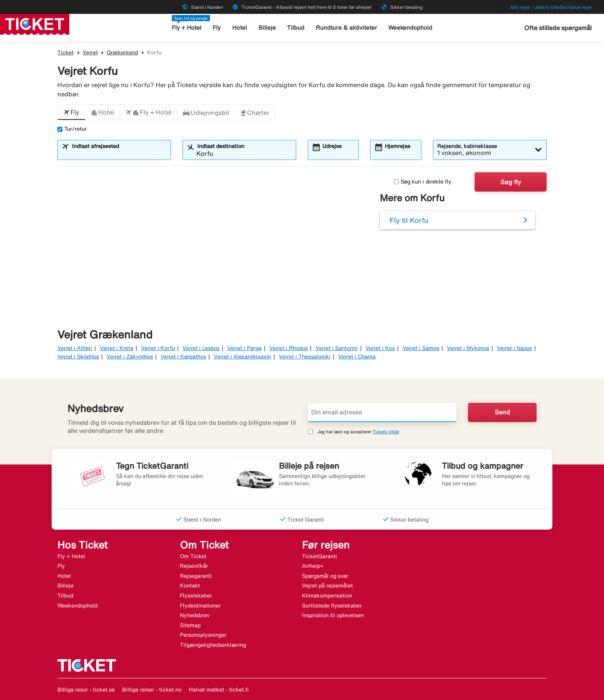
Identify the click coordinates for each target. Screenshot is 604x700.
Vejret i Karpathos (183, 357)
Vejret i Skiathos (78, 357)
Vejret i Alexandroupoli (242, 357)
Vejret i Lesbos (201, 348)
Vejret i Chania (357, 357)
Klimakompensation (327, 596)
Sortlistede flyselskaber (332, 606)
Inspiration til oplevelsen (333, 615)
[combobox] (119, 153)
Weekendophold (410, 28)
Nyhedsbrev (195, 615)
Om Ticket (193, 556)
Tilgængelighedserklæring (213, 645)
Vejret (90, 52)
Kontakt (190, 586)
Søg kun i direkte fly (423, 182)
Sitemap (190, 625)
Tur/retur (72, 129)
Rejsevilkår (194, 566)
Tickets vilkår (386, 432)
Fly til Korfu (409, 220)
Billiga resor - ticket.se (86, 690)
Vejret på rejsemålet (327, 586)
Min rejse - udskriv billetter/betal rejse (551, 7)
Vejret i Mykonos (468, 348)
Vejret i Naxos (514, 348)
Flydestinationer (200, 606)
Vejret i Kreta (117, 348)
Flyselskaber (196, 596)
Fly (217, 28)
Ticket (65, 52)
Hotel (240, 28)
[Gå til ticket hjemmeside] (35, 24)
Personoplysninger (203, 635)
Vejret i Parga (244, 348)
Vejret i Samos (421, 348)
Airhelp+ (313, 566)
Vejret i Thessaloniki (305, 357)
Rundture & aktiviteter (346, 28)
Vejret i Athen (75, 348)
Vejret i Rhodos (289, 348)
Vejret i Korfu (158, 348)
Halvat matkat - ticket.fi (219, 690)
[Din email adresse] (382, 412)
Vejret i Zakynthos (130, 357)
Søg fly (511, 182)
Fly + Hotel (187, 28)
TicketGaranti (320, 556)
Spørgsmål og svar (325, 576)
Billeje (267, 28)
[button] (71, 113)
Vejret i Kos (380, 348)
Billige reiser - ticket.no (152, 690)
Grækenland (122, 52)
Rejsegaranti (196, 576)
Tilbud (296, 28)
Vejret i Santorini (337, 348)
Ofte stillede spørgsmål (558, 28)
